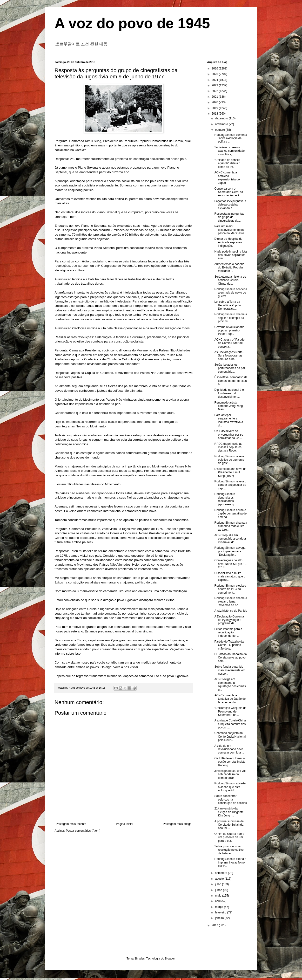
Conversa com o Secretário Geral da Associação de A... (229, 192)
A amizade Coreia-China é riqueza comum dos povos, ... (230, 724)
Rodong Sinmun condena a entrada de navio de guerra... (231, 293)
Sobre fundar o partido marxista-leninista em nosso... (230, 670)
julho (218, 884)
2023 (215, 85)
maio (218, 896)
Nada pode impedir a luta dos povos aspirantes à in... (230, 255)
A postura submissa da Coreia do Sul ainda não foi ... (229, 825)
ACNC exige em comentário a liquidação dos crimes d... (230, 684)
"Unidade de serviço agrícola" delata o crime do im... (227, 163)
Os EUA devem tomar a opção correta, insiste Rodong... (230, 762)
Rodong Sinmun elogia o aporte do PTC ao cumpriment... (230, 589)
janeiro (220, 918)
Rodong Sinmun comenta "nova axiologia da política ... (231, 138)
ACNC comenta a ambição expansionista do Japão (227, 178)
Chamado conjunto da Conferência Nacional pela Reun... (230, 737)
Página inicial (124, 824)
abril (218, 901)
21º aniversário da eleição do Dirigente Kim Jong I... (229, 812)
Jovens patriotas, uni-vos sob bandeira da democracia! (230, 774)
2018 (215, 114)
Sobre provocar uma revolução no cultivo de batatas (229, 850)
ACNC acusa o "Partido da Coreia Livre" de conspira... (229, 343)
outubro (220, 130)
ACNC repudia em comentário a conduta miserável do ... (230, 539)
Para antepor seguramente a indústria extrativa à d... (229, 420)
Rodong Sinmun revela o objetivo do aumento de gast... (230, 460)
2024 (215, 80)
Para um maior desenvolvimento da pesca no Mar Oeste (229, 230)
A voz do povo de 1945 (132, 23)
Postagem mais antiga (177, 824)
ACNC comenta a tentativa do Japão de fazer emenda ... (230, 699)
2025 (215, 74)
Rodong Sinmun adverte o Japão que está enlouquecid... (230, 787)
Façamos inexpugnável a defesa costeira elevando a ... (230, 205)
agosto (220, 879)
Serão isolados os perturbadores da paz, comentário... (230, 368)
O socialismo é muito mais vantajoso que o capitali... (230, 577)
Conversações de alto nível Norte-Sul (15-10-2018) (231, 564)
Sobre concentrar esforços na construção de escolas (230, 799)
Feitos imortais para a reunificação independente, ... (228, 633)
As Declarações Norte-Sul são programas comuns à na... (229, 356)
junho (219, 890)
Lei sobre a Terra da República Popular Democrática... (228, 305)
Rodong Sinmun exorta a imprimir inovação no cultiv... (230, 862)
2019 (215, 108)
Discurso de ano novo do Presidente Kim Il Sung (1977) (230, 472)
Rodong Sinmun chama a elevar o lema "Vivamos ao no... (231, 602)
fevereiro (221, 912)
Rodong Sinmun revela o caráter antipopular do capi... (230, 485)
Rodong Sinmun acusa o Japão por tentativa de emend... (230, 514)
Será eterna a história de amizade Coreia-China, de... (230, 280)
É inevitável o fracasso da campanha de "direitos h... (231, 381)
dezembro (222, 118)
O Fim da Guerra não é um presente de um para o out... (229, 837)
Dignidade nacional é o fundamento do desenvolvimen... (229, 393)
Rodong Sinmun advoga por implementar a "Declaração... (230, 551)
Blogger (170, 959)
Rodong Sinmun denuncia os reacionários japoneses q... (225, 499)
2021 (215, 97)
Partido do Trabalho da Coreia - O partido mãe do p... (229, 645)
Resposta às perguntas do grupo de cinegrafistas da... (229, 217)
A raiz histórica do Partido (231, 611)
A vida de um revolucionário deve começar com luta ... (229, 749)
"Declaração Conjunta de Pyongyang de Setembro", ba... (230, 711)
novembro (222, 124)
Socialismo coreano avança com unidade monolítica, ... (229, 151)
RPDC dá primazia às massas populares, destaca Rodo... (228, 447)
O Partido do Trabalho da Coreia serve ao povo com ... (230, 658)
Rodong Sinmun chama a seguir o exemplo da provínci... (231, 318)
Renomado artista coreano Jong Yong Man (228, 406)
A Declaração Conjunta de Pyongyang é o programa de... (229, 620)
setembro (221, 873)
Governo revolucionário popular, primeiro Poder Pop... (229, 331)
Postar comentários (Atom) (83, 831)
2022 (215, 91)
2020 (215, 102)
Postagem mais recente (71, 824)
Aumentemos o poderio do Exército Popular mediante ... (229, 268)
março (219, 907)
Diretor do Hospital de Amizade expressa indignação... (228, 242)
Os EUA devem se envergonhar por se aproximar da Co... (229, 435)
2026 (215, 69)
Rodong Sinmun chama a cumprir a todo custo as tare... (231, 526)
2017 (215, 925)
